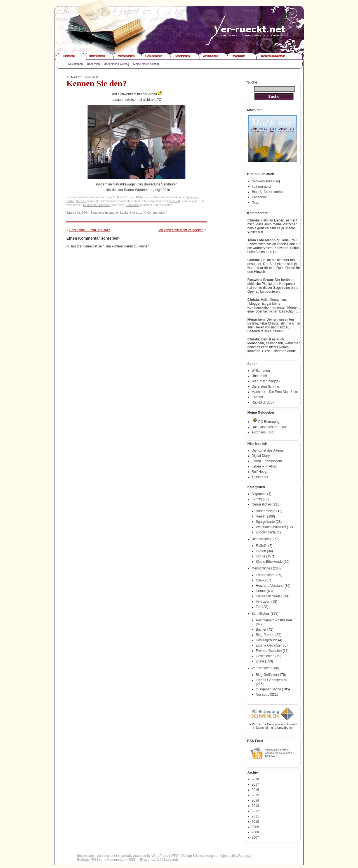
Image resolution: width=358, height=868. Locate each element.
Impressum (85, 856)
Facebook (259, 197)
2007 (255, 838)
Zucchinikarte (266, 532)
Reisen (261, 516)
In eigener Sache (117, 213)
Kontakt (257, 397)
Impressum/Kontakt (273, 56)
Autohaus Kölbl (263, 432)
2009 (255, 827)
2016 (255, 790)
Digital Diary (261, 456)
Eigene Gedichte (268, 645)
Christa (253, 220)
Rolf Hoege (260, 472)
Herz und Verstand (270, 586)
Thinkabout (260, 477)
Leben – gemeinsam (267, 461)
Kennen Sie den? (97, 83)
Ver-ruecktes (210, 56)
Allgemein (259, 494)
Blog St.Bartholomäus (268, 192)
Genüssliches (154, 56)
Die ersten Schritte (266, 387)
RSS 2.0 (175, 201)
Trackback (132, 205)
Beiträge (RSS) (89, 860)
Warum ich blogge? (266, 381)
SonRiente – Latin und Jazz (90, 230)
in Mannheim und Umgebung (273, 728)
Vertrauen (263, 602)
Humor (261, 591)
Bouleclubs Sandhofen (161, 184)
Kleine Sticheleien (269, 596)
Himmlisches (97, 56)
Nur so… (262, 695)
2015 (255, 795)
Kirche (261, 556)
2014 (255, 800)
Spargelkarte (265, 522)
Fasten (261, 551)
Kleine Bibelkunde (269, 562)
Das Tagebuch (267, 640)
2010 (255, 822)
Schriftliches (182, 56)
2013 (255, 806)
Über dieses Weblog (117, 64)
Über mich (93, 64)
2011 (255, 816)
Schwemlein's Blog (266, 181)
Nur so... (81, 201)
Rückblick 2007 (263, 402)
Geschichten (265, 656)
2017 (255, 784)
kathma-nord (261, 187)
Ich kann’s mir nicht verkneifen (181, 230)
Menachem (256, 319)
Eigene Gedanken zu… (273, 680)
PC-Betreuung (266, 422)
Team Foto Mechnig (263, 240)
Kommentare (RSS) (122, 860)
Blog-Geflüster (267, 675)
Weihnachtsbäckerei (271, 527)
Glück (260, 580)
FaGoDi (262, 546)
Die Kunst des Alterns (268, 450)
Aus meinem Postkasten (274, 620)
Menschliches (126, 56)
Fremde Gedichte (269, 651)
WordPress (160, 856)
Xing (255, 202)
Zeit (259, 607)
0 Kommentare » (156, 213)
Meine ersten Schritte (146, 64)
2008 (255, 832)
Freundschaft (266, 575)
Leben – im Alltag (265, 466)
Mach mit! (239, 56)
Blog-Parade (265, 635)
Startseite (69, 56)
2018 (255, 779)
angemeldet (89, 246)
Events (257, 499)
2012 (255, 811)
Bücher (261, 629)
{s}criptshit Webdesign (237, 856)
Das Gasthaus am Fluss (270, 427)
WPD (175, 856)
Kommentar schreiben (97, 205)
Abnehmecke (266, 511)
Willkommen (75, 64)
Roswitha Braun (260, 280)
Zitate (260, 661)
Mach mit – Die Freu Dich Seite (275, 392)
